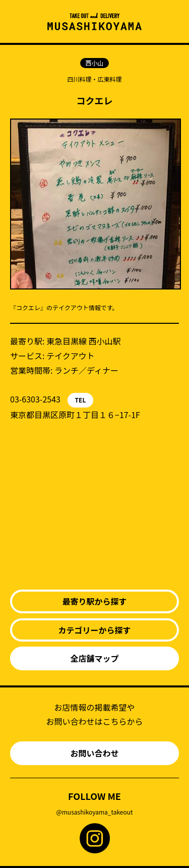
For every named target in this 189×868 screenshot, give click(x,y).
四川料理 (79, 79)
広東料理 (110, 79)
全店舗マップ (94, 658)
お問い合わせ (94, 753)
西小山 (94, 63)
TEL (81, 400)
